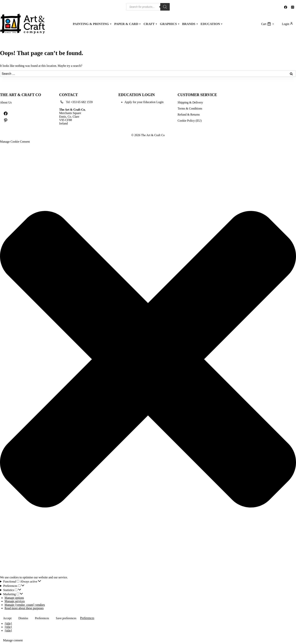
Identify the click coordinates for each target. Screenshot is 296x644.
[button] (148, 360)
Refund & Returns (189, 115)
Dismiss (23, 618)
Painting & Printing (92, 24)
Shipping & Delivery (190, 102)
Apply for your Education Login (144, 102)
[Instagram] (293, 7)
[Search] (165, 7)
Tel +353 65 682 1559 (79, 102)
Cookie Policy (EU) (190, 121)
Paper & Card (128, 24)
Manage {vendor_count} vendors (25, 605)
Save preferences (66, 618)
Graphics (170, 24)
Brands (190, 24)
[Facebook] (286, 7)
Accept (7, 618)
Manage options (14, 598)
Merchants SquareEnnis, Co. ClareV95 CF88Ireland (72, 117)
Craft (151, 24)
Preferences (42, 618)
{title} (8, 623)
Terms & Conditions (190, 108)
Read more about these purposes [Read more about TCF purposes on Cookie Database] (24, 608)
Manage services (15, 601)
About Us (6, 102)
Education (212, 24)
